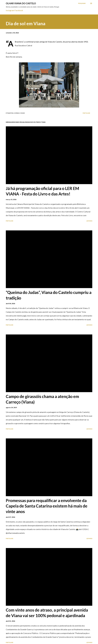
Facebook (19, 10)
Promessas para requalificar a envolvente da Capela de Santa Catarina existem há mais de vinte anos (47, 506)
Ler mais (89, 221)
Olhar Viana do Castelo (21, 3)
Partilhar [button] (86, 113)
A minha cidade (19, 113)
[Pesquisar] (82, 3)
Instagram (10, 10)
